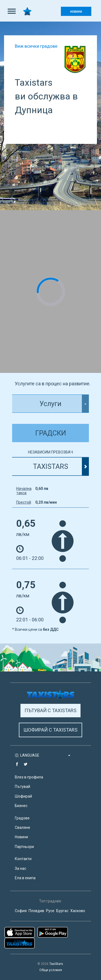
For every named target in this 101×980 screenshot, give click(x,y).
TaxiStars (56, 964)
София (21, 911)
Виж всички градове (36, 46)
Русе (50, 911)
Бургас (62, 911)
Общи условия (51, 970)
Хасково (78, 911)
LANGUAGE (45, 755)
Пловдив (36, 911)
